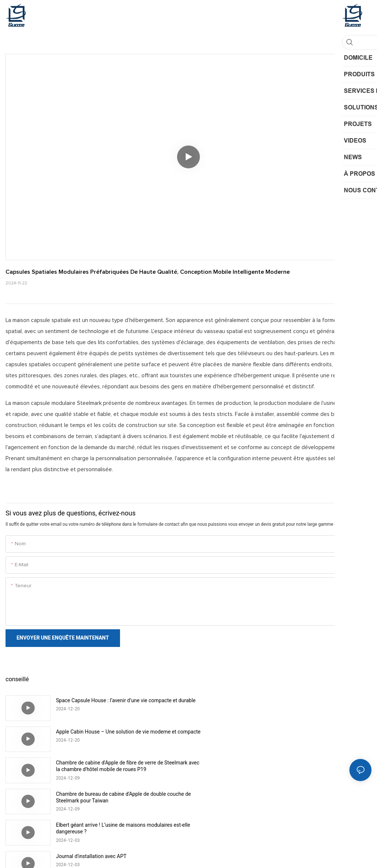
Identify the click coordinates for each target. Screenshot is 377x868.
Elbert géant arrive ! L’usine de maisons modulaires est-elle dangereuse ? (119, 766)
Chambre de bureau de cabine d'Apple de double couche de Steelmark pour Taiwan (303, 735)
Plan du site (211, 853)
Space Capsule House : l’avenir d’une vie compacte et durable (117, 704)
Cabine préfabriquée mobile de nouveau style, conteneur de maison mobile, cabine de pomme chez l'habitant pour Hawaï (304, 797)
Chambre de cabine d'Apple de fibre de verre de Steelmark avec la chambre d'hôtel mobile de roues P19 (122, 735)
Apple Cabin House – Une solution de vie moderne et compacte (299, 704)
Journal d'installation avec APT (274, 763)
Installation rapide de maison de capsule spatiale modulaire (112, 797)
